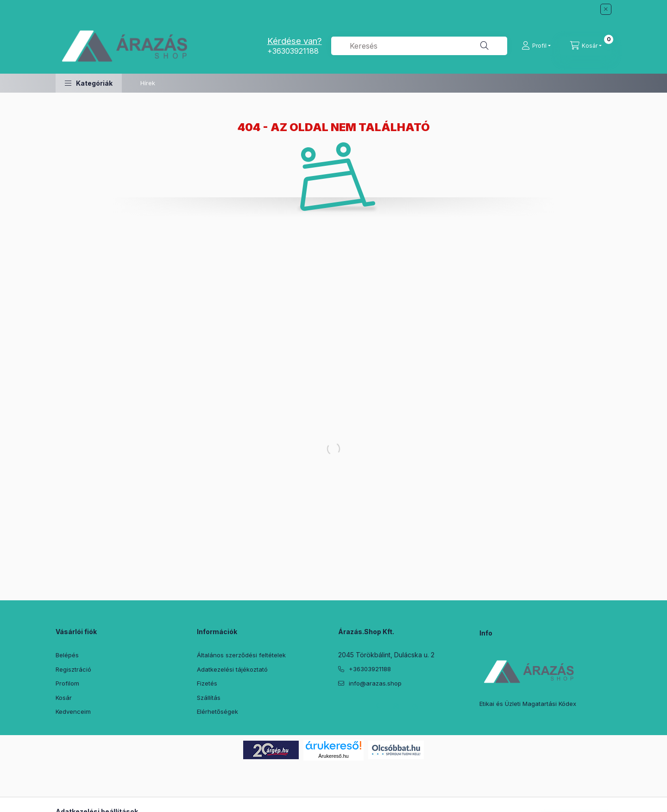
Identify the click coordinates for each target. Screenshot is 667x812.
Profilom (67, 683)
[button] (89, 83)
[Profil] (536, 46)
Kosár (64, 698)
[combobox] (419, 46)
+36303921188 (293, 51)
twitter (359, 706)
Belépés (67, 655)
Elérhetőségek (217, 711)
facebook (341, 706)
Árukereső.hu (333, 756)
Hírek (148, 83)
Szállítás (209, 698)
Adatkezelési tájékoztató (232, 669)
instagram (396, 706)
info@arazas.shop (375, 683)
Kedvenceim (73, 711)
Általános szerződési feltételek (241, 655)
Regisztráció (73, 669)
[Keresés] (485, 46)
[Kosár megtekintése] (586, 46)
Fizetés (207, 683)
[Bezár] (606, 9)
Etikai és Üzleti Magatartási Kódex (528, 704)
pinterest (378, 706)
